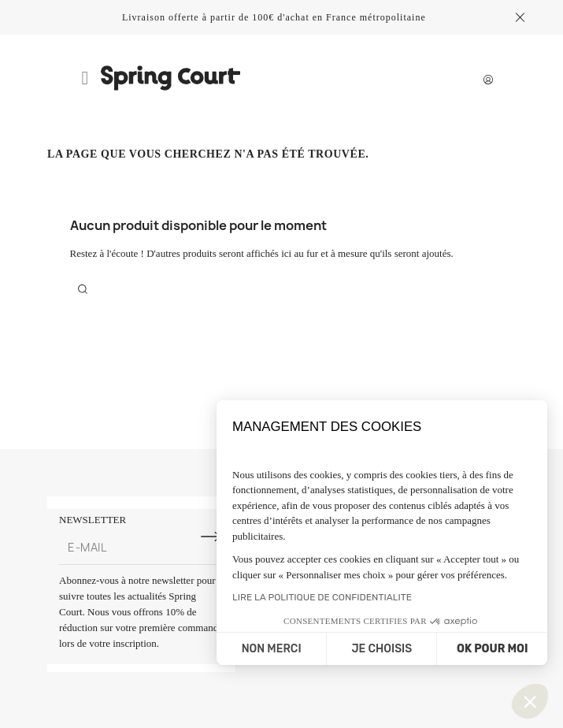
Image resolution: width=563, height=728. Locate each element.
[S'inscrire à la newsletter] (211, 537)
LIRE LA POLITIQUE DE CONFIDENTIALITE (322, 597)
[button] (530, 701)
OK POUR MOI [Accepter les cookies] (492, 649)
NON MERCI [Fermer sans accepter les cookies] (272, 649)
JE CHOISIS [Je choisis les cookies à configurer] (382, 649)
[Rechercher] (83, 288)
